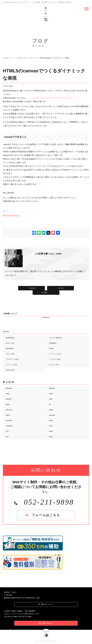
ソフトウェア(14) (55, 359)
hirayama (9, 388)
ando (51, 399)
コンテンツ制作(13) (55, 338)
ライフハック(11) (11, 365)
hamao (51, 410)
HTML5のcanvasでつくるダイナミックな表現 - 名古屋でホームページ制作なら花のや (37, 2)
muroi (51, 426)
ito (50, 404)
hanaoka (52, 388)
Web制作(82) (10, 338)
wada (8, 394)
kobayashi (9, 426)
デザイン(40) (10, 354)
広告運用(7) (53, 343)
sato (7, 437)
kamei (51, 431)
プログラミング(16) (12, 359)
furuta (51, 437)
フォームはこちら (46, 515)
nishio (51, 394)
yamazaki (52, 415)
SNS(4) (51, 349)
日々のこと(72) (54, 365)
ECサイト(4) (10, 343)
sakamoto (9, 421)
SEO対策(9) (10, 349)
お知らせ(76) (10, 370)
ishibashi (9, 399)
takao (8, 404)
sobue (51, 421)
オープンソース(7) (55, 354)
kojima (8, 415)
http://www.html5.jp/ (11, 216)
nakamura (9, 410)
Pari (7, 431)
